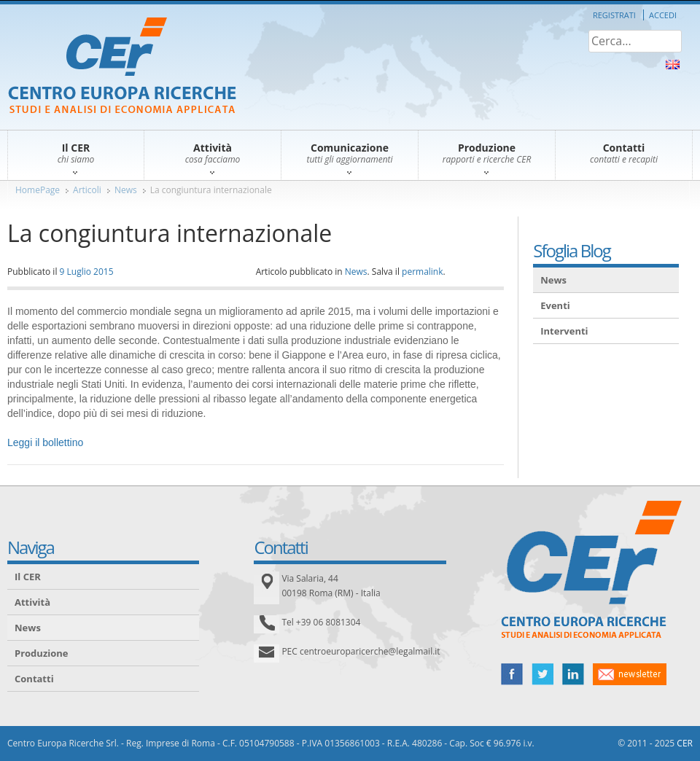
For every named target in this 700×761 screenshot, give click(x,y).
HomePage (38, 190)
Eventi (555, 305)
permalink (422, 272)
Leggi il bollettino (45, 442)
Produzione (41, 653)
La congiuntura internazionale (211, 190)
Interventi (564, 331)
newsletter (630, 674)
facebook (512, 674)
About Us (673, 65)
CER (685, 743)
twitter (542, 674)
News (126, 190)
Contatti (34, 679)
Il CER (28, 577)
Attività (32, 602)
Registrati (614, 15)
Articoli (87, 190)
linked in (573, 674)
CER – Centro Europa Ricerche (122, 67)
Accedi (663, 15)
